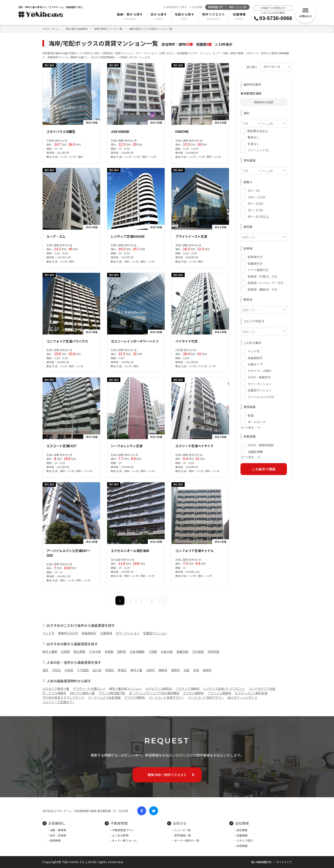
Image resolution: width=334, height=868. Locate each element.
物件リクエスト (214, 14)
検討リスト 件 (238, 7)
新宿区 (122, 670)
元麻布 (150, 670)
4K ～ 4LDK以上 (258, 216)
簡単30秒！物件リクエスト (167, 775)
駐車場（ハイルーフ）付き (266, 282)
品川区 (97, 670)
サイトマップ (284, 862)
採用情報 (242, 846)
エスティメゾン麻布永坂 (251, 693)
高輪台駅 (182, 652)
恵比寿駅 (79, 652)
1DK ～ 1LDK (256, 197)
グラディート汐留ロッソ (89, 689)
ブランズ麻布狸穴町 (112, 693)
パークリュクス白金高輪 (104, 697)
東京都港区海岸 (251, 93)
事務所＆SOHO (68, 633)
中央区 (69, 670)
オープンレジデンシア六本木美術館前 (154, 693)
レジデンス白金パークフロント (224, 689)
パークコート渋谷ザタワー (206, 697)
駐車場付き (255, 256)
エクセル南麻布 (193, 693)
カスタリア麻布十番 (56, 689)
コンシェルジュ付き (261, 396)
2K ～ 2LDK (255, 203)
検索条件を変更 (264, 102)
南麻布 (176, 670)
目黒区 (110, 670)
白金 (187, 670)
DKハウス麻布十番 (82, 693)
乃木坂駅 (198, 652)
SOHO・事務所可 (259, 376)
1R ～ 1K (254, 190)
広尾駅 (65, 652)
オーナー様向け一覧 (187, 840)
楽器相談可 (255, 357)
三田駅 (153, 652)
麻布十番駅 (50, 652)
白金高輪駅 (137, 652)
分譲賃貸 (106, 633)
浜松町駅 (213, 652)
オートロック (257, 421)
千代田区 (83, 670)
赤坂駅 (109, 652)
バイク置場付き (258, 269)
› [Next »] (163, 600)
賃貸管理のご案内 (175, 7)
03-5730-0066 (276, 18)
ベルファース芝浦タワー (59, 702)
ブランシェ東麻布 (219, 693)
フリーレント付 (258, 150)
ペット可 (254, 350)
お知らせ (180, 823)
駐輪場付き (255, 263)
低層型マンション (260, 389)
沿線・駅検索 (58, 830)
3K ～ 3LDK (255, 210)
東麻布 (207, 670)
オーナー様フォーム (124, 840)
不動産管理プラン (123, 830)
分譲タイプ (255, 363)
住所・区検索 (58, 835)
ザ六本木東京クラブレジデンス (63, 697)
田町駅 (122, 652)
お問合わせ (305, 16)
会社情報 (196, 7)
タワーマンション (260, 383)
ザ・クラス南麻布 (54, 693)
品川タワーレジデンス (242, 697)
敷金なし (254, 137)
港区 (45, 670)
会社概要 (242, 830)
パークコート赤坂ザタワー (167, 697)
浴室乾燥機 (255, 451)
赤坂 (196, 670)
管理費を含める (258, 131)
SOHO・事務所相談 (261, 444)
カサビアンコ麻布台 (159, 689)
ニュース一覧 (182, 830)
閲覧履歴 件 (216, 7)
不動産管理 (119, 823)
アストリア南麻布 (188, 689)
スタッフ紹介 (245, 840)
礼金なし (254, 144)
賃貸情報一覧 (183, 835)
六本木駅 (95, 652)
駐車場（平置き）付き (263, 276)
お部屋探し (57, 823)
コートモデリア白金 (262, 689)
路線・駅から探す (130, 14)
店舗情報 (239, 14)
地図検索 (55, 840)
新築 (251, 414)
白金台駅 (167, 652)
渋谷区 (56, 670)
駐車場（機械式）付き (263, 289)
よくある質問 (120, 835)
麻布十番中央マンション (125, 689)
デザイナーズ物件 (260, 370)
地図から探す (185, 14)
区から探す (159, 14)
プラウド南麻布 (135, 697)
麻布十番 (136, 670)
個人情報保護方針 (261, 862)
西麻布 (163, 670)
